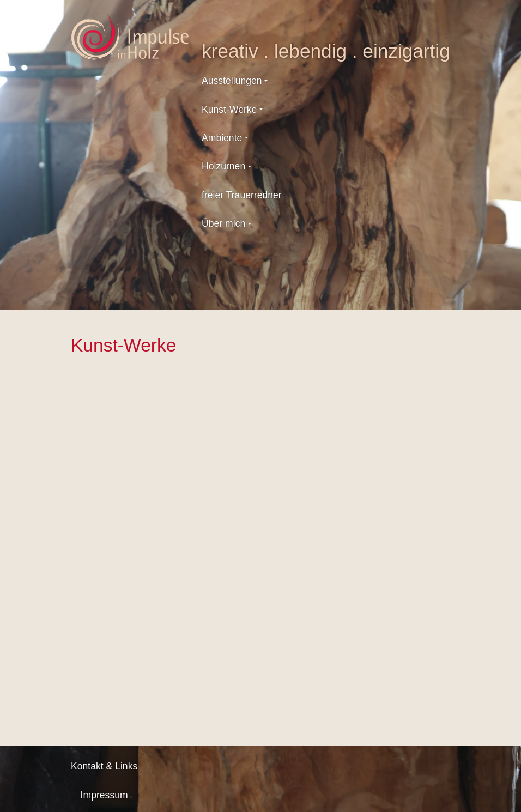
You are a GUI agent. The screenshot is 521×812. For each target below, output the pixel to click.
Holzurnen (223, 166)
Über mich (223, 223)
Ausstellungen (232, 81)
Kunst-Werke (229, 110)
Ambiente (222, 138)
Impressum (104, 795)
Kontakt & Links (104, 766)
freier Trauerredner (242, 195)
